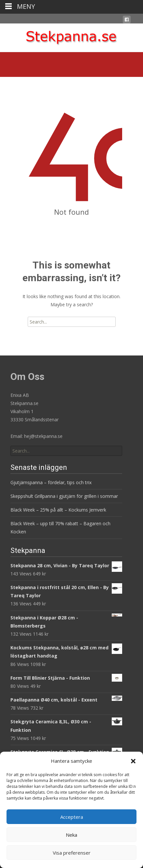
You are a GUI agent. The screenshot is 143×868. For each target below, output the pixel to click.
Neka (71, 835)
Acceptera (72, 817)
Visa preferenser (72, 853)
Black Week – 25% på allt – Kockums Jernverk (58, 510)
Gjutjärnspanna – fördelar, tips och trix (51, 482)
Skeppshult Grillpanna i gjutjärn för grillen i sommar (64, 496)
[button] (133, 761)
